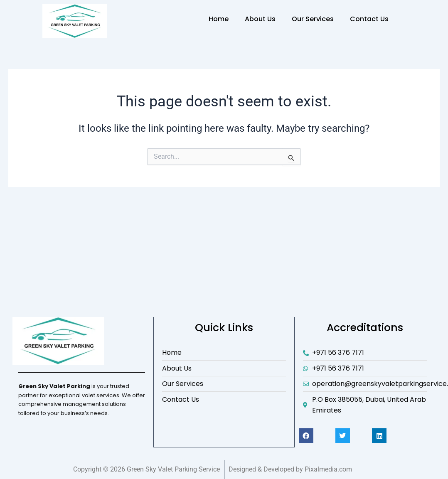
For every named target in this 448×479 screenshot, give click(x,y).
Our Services (313, 19)
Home (219, 19)
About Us (260, 19)
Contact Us (369, 19)
